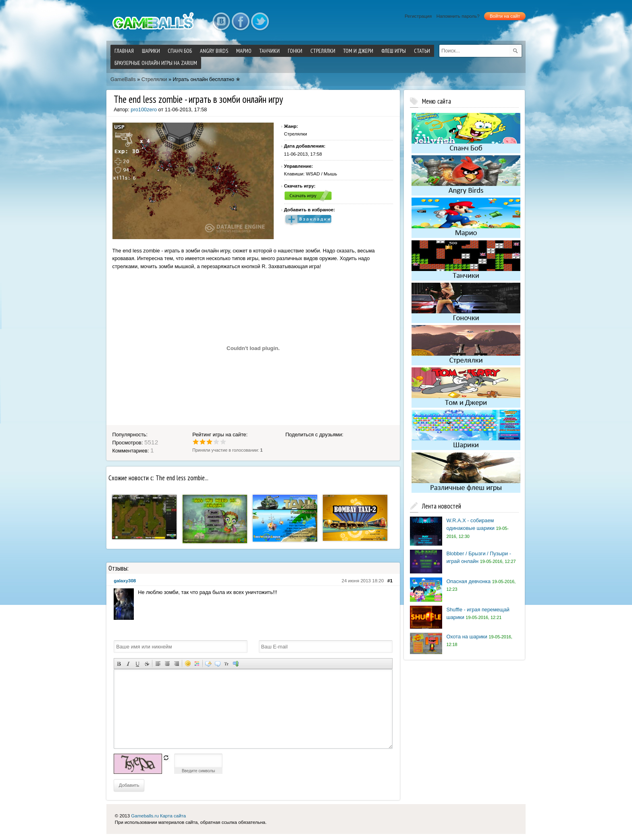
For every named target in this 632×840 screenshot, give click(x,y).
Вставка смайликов (188, 664)
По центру (167, 664)
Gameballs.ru (145, 816)
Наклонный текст (128, 664)
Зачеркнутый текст (147, 664)
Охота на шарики (467, 637)
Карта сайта (173, 816)
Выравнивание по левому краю (158, 664)
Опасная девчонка (468, 581)
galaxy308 (125, 581)
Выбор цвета (197, 664)
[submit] (516, 51)
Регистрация (418, 16)
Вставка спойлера (236, 664)
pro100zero (144, 109)
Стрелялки (154, 79)
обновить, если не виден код (166, 758)
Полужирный (119, 664)
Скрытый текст (208, 664)
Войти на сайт (505, 16)
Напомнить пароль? (458, 16)
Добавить (129, 785)
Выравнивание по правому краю (176, 664)
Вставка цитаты (217, 664)
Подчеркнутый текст (137, 664)
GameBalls (123, 79)
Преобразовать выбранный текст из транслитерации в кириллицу (227, 664)
